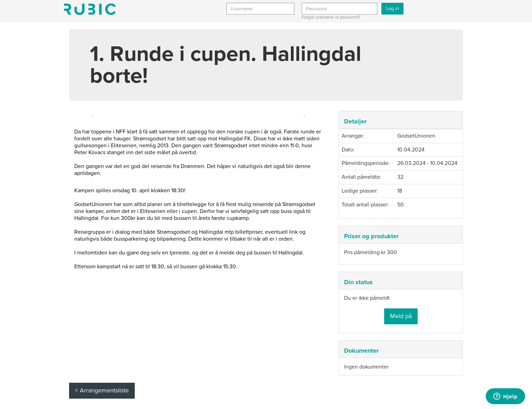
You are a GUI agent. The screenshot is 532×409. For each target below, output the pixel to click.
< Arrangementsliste (102, 390)
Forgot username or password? (331, 17)
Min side (90, 9)
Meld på (401, 316)
